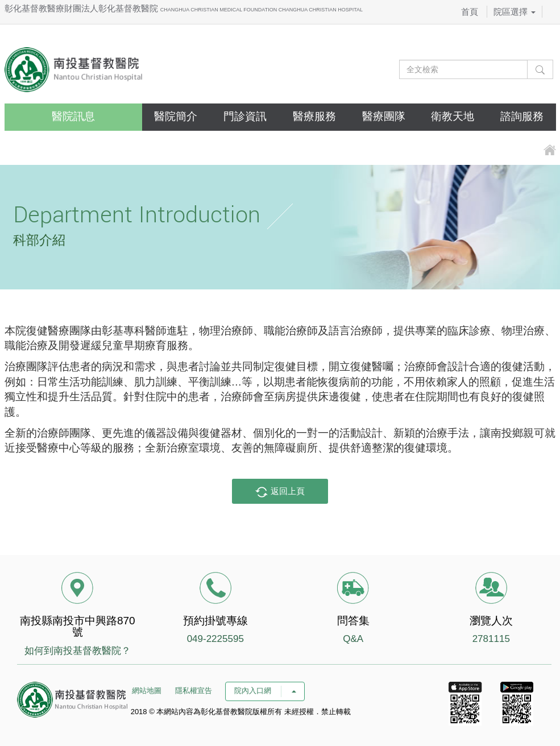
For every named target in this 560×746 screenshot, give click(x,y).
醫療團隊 (384, 116)
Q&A (353, 639)
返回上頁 (280, 492)
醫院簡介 (176, 116)
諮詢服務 (522, 116)
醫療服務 (314, 116)
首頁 (470, 12)
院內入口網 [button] (265, 691)
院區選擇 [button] (515, 12)
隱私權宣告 (194, 691)
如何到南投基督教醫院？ (78, 651)
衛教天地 (453, 116)
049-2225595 (215, 639)
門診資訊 (245, 116)
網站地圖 (147, 691)
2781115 (491, 639)
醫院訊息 (73, 116)
